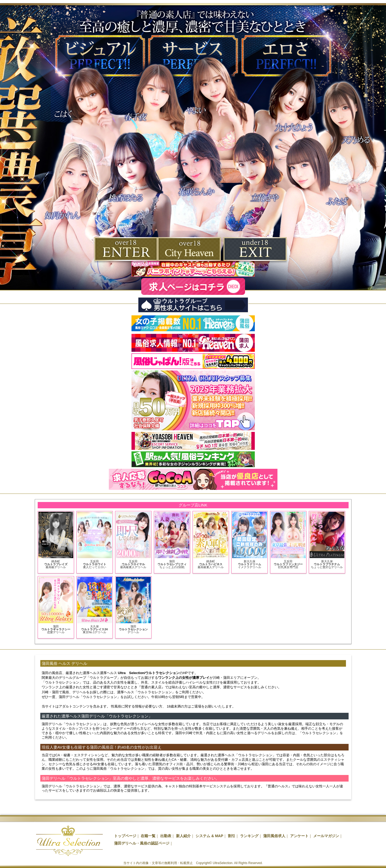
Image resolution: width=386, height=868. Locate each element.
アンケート (299, 836)
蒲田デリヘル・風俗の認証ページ (142, 843)
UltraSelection (223, 863)
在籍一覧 (148, 836)
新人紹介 (183, 836)
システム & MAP (209, 836)
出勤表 (166, 836)
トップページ (125, 836)
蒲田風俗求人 (274, 836)
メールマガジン (326, 836)
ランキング (249, 836)
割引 (232, 836)
